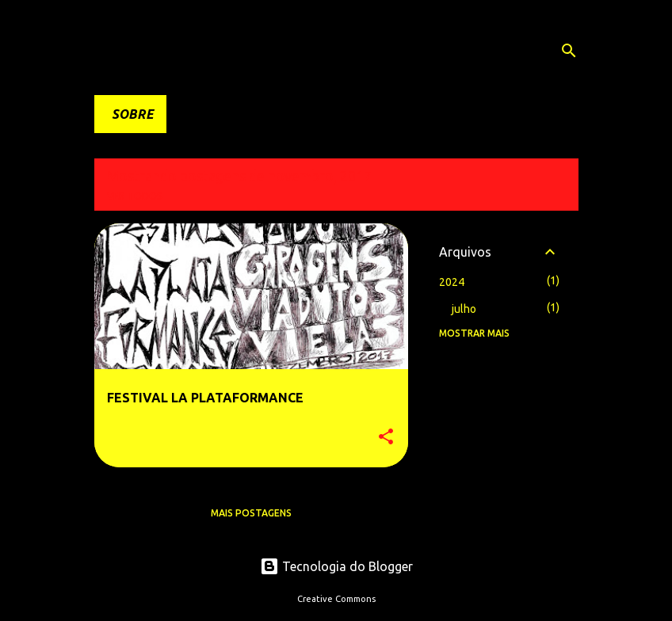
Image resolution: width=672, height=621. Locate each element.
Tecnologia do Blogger (336, 566)
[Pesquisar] (569, 51)
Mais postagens (251, 513)
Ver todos (135, 196)
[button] (386, 438)
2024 (452, 282)
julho (464, 309)
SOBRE (133, 114)
